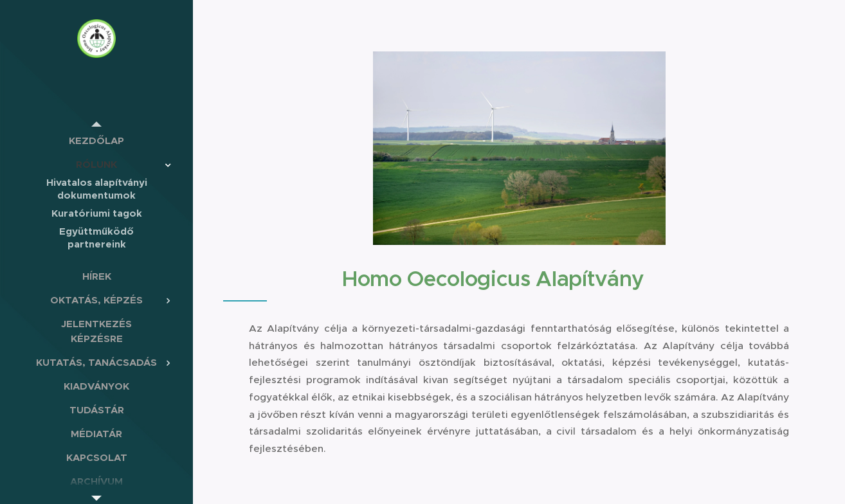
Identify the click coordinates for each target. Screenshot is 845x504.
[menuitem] (96, 140)
